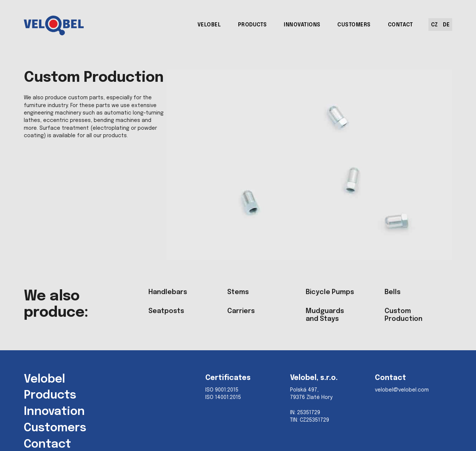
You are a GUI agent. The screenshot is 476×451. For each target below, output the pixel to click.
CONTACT (401, 25)
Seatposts (166, 311)
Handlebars (168, 292)
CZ (434, 25)
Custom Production (403, 315)
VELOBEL (209, 25)
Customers (55, 428)
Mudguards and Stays (325, 315)
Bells (393, 292)
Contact (47, 445)
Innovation (54, 412)
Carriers (241, 311)
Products (50, 396)
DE (446, 25)
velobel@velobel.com (402, 390)
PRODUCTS (253, 25)
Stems (238, 292)
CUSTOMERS (354, 25)
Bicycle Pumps (330, 292)
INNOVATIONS (302, 25)
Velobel (44, 380)
